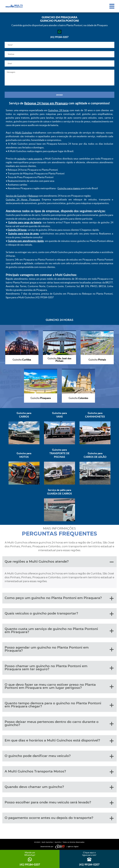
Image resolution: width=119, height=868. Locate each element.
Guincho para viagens (69, 188)
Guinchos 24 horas (58, 110)
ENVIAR (59, 95)
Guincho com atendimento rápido (26, 241)
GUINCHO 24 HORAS (59, 320)
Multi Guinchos (24, 133)
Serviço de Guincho (16, 196)
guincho (22, 159)
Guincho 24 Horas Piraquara (23, 199)
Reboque (33, 196)
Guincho (58, 842)
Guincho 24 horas (17, 230)
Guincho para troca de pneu (23, 234)
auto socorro (35, 159)
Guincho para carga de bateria (25, 222)
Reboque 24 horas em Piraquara (46, 103)
